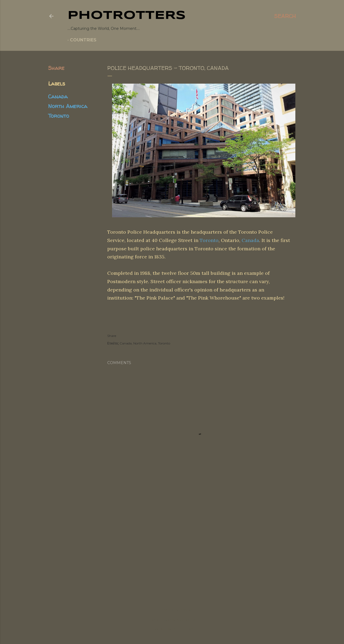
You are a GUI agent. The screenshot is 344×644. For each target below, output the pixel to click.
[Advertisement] (172, 542)
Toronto (59, 116)
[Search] (285, 16)
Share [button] (56, 68)
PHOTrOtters (127, 16)
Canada (58, 96)
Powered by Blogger (172, 610)
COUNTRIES (83, 40)
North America (68, 106)
